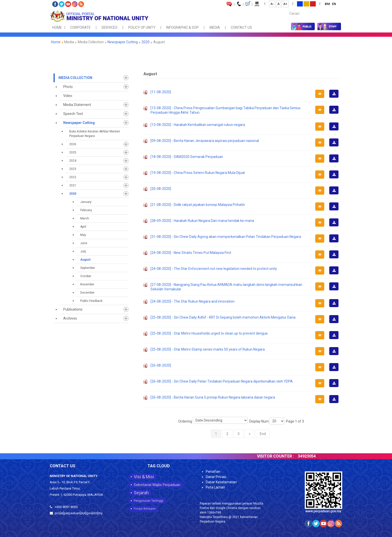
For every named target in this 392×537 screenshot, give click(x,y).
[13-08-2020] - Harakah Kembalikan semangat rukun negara (198, 125)
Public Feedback (91, 301)
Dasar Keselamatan (221, 482)
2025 (73, 152)
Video (68, 96)
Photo (68, 87)
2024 (73, 161)
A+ (285, 4)
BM (328, 4)
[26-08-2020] (161, 365)
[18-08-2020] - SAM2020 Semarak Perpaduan (187, 157)
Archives (70, 318)
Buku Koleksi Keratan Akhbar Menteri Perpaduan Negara (95, 134)
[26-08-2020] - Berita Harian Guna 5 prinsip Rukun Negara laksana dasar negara (213, 397)
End (263, 434)
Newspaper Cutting (123, 42)
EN (334, 4)
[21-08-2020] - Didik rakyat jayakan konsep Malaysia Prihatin (198, 205)
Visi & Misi (144, 477)
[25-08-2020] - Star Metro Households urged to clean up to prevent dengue (209, 333)
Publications (73, 309)
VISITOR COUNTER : (286, 456)
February (86, 210)
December (87, 293)
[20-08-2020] (161, 189)
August (85, 260)
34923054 (317, 456)
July (83, 251)
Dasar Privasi (216, 477)
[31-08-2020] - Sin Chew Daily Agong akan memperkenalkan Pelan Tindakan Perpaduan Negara (226, 237)
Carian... (287, 9)
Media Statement (77, 105)
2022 (73, 177)
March (85, 218)
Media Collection (75, 78)
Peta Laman (215, 487)
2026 (73, 144)
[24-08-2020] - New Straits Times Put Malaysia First (191, 253)
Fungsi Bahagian (145, 509)
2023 (73, 169)
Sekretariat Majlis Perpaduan (157, 485)
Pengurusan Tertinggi (148, 501)
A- (272, 4)
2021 (73, 185)
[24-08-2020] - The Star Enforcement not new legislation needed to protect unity (214, 269)
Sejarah (141, 493)
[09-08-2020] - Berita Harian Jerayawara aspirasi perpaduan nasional (205, 141)
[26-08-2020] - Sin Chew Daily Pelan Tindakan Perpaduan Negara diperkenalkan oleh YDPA (222, 381)
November (87, 284)
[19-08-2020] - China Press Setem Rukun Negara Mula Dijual (198, 173)
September (88, 268)
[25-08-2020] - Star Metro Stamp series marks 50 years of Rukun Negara (208, 349)
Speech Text (73, 114)
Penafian (213, 472)
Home (56, 42)
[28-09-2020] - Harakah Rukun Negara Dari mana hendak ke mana (202, 221)
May (83, 235)
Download (335, 97)
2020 (145, 42)
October (86, 276)
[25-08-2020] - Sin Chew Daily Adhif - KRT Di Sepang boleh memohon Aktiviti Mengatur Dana (223, 317)
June (84, 243)
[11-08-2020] (161, 92)
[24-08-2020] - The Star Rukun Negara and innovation (192, 301)
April (83, 227)
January (86, 202)
